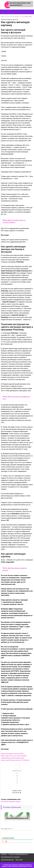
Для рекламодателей (7, 860)
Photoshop (4, 802)
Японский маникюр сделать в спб (17, 818)
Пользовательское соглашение (10, 857)
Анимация (12, 802)
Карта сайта (19, 860)
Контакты (4, 854)
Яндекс (18, 802)
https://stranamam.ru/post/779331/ (13, 754)
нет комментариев (27, 17)
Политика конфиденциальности (18, 854)
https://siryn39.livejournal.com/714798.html (15, 760)
